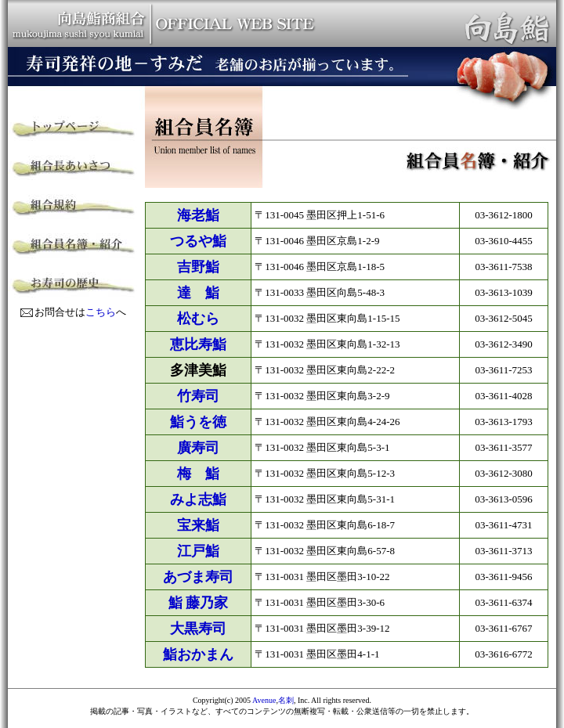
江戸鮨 (198, 551)
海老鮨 (198, 215)
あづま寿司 (198, 577)
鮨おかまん (198, 654)
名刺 (286, 700)
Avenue (264, 700)
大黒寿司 (198, 629)
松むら (198, 319)
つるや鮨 (198, 241)
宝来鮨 (198, 525)
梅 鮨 (198, 474)
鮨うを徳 (198, 422)
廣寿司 (198, 448)
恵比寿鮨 (198, 344)
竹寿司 (198, 396)
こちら (101, 312)
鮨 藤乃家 (199, 603)
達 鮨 (198, 293)
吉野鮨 (198, 267)
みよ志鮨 (198, 499)
